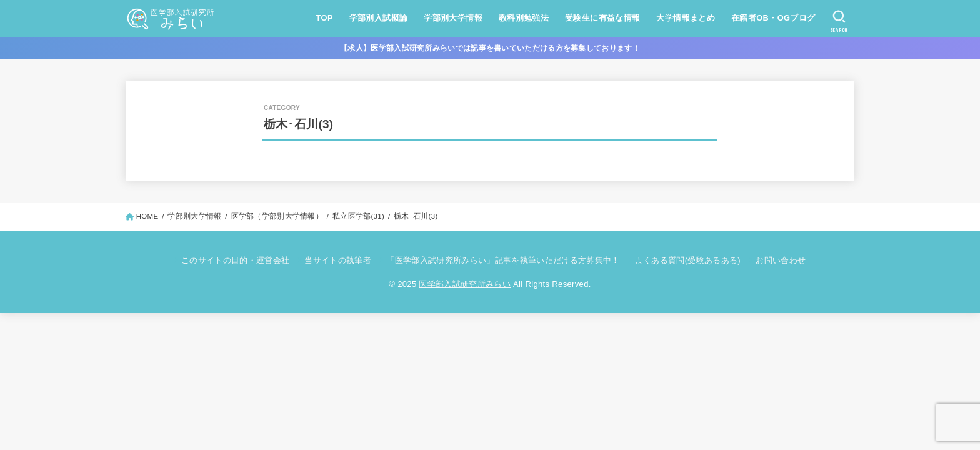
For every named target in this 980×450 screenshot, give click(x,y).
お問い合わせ (781, 260)
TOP (325, 18)
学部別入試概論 (379, 18)
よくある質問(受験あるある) (688, 260)
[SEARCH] (839, 21)
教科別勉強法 (524, 18)
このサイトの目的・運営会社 (235, 260)
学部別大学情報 (453, 18)
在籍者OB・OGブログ (773, 18)
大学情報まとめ (686, 18)
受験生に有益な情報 (603, 18)
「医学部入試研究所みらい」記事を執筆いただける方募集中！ (503, 260)
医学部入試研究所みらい (465, 284)
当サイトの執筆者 (338, 260)
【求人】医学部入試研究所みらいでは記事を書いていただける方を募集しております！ (490, 48)
